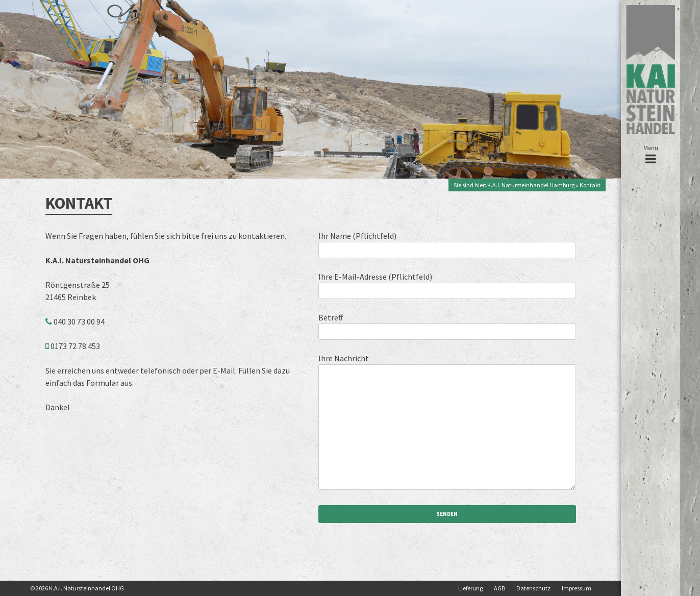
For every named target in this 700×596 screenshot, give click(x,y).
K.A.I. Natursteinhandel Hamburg (531, 185)
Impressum (577, 588)
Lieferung (470, 588)
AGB (499, 588)
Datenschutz (533, 588)
